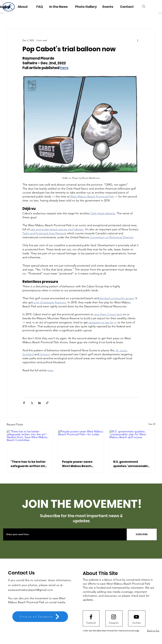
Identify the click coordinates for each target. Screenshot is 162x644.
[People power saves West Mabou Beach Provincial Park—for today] (81, 443)
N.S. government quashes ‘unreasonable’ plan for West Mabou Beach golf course (132, 464)
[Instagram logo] (114, 617)
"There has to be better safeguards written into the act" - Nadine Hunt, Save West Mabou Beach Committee (29, 464)
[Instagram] (114, 623)
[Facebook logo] (91, 617)
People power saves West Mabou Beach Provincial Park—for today (77, 464)
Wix (138, 631)
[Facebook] (91, 623)
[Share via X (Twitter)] (32, 403)
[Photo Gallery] (86, 7)
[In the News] (59, 7)
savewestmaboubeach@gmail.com (31, 590)
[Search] (144, 6)
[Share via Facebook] (24, 403)
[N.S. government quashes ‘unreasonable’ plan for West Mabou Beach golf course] (132, 443)
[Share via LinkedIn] (39, 403)
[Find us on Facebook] (40, 617)
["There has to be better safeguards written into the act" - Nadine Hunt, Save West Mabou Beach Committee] (30, 443)
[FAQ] (40, 7)
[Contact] (127, 7)
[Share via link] (47, 403)
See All (152, 424)
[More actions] (138, 40)
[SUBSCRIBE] (142, 534)
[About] (23, 7)
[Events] (108, 7)
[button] (136, 623)
